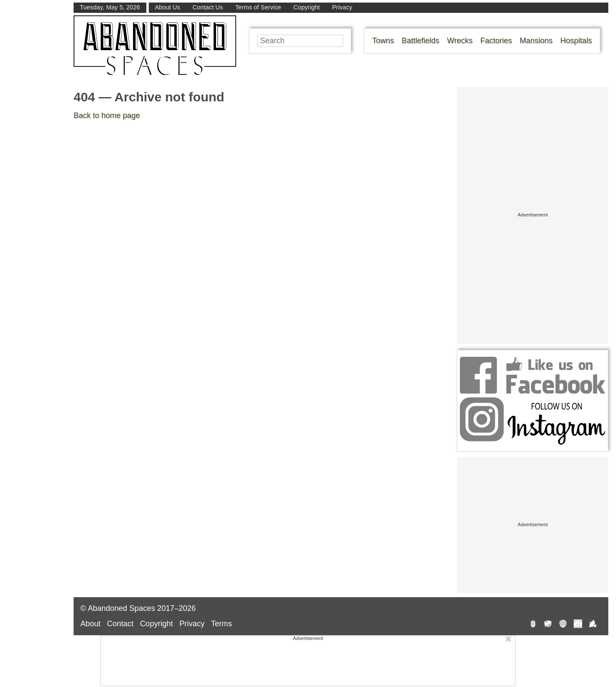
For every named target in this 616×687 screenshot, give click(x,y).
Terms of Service (258, 7)
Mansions (536, 41)
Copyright (307, 7)
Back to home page (107, 115)
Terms (221, 624)
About (90, 624)
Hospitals (576, 41)
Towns (383, 41)
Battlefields (421, 41)
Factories (496, 41)
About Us (167, 7)
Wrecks (460, 41)
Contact (120, 624)
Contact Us (208, 7)
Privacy (342, 7)
